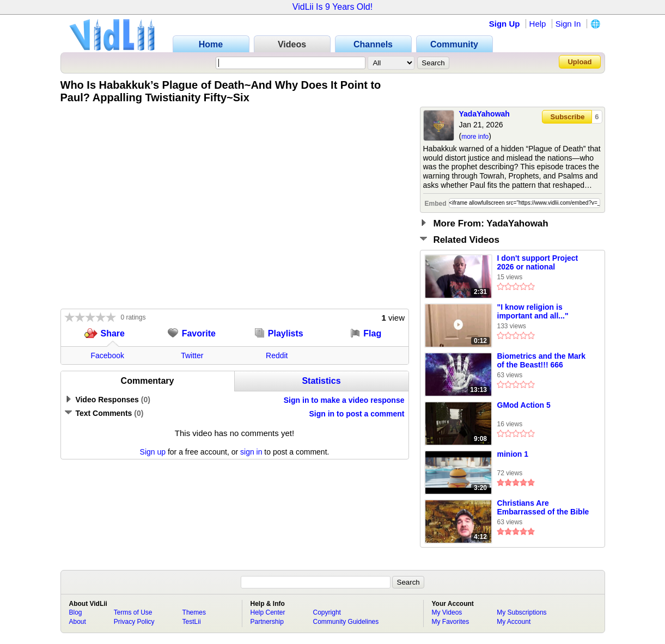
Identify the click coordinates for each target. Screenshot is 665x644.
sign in (251, 452)
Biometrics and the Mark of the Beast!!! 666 (542, 360)
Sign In (568, 24)
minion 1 (513, 454)
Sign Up (505, 24)
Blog (76, 612)
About (78, 622)
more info (475, 137)
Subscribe (568, 117)
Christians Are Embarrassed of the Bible (543, 507)
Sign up (153, 452)
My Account (514, 622)
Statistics (321, 381)
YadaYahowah (484, 114)
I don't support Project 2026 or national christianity (538, 263)
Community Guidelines (346, 622)
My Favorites (451, 622)
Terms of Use (133, 612)
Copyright (327, 612)
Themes (194, 612)
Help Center (268, 612)
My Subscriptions (521, 612)
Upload (579, 62)
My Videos (447, 612)
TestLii (192, 622)
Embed (436, 204)
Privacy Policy (134, 622)
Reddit (277, 355)
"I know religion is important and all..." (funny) (533, 312)
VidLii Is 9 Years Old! (332, 7)
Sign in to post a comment (356, 414)
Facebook (108, 355)
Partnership (267, 622)
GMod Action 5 (524, 405)
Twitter (192, 355)
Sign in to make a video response (344, 400)
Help (538, 24)
